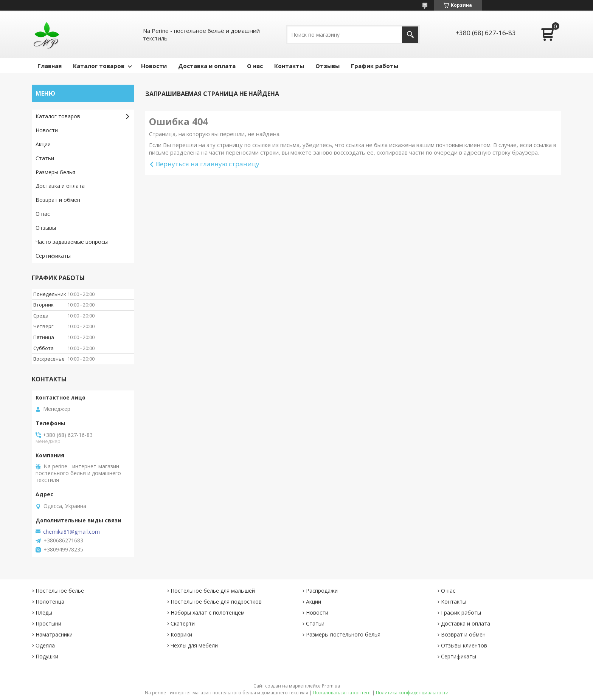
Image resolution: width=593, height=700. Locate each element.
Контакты (289, 66)
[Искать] (410, 35)
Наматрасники (54, 634)
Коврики (181, 634)
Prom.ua (331, 686)
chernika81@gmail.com (71, 532)
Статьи (45, 158)
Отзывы (328, 66)
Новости (154, 66)
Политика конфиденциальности (412, 693)
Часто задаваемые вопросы (72, 242)
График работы (375, 66)
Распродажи (322, 591)
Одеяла (45, 645)
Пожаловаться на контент (342, 693)
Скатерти (183, 623)
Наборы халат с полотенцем (208, 612)
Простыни (48, 623)
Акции (43, 144)
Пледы (44, 612)
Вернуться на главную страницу (208, 164)
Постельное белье (60, 591)
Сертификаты (53, 256)
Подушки (47, 656)
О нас (255, 66)
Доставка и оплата (207, 66)
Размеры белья (55, 172)
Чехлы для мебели (194, 645)
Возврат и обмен (58, 200)
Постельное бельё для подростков (216, 602)
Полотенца (50, 602)
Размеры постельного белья (343, 634)
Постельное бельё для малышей (213, 591)
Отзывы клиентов (464, 645)
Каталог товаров (99, 66)
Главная (50, 66)
